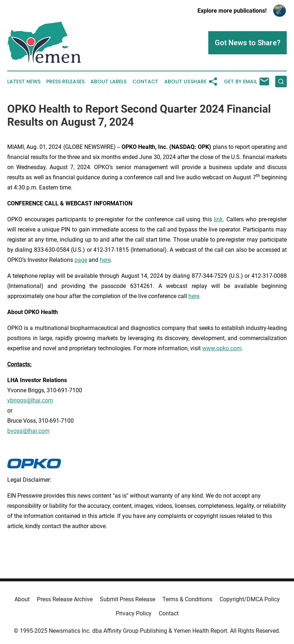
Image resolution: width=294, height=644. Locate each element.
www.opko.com (222, 348)
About (22, 599)
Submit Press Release (127, 599)
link (218, 219)
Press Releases (65, 82)
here (105, 260)
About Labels (108, 82)
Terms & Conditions (187, 599)
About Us (177, 82)
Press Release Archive (65, 599)
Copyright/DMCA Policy (250, 599)
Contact (145, 82)
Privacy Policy (134, 613)
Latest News (24, 82)
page (81, 260)
